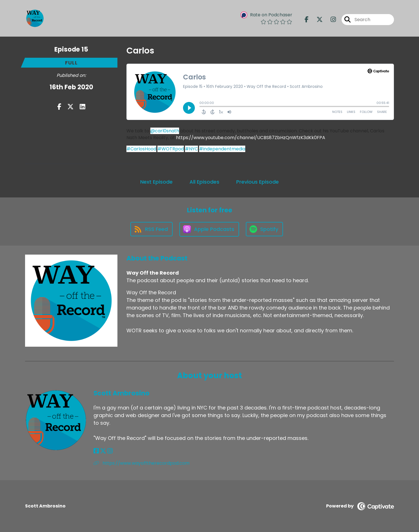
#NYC (191, 149)
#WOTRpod (171, 149)
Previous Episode (258, 182)
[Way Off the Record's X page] (316, 20)
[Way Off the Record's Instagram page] (330, 20)
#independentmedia (222, 149)
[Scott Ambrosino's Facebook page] (96, 451)
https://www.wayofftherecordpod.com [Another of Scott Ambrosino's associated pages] (141, 463)
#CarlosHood (141, 149)
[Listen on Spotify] (264, 229)
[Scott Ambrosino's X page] (103, 451)
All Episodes (204, 182)
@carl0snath (165, 131)
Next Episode (156, 182)
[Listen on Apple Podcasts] (209, 229)
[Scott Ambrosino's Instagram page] (110, 451)
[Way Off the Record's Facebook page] (307, 20)
